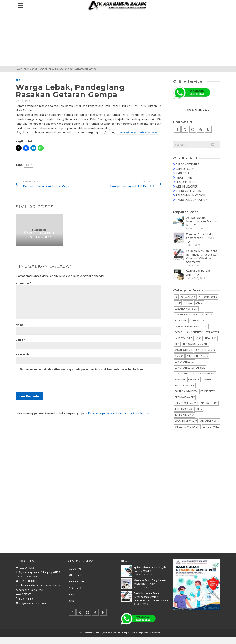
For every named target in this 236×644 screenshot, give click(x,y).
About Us (75, 569)
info (177, 344)
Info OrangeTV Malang (195, 344)
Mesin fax (180, 380)
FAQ (72, 594)
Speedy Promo (209, 403)
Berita (28, 165)
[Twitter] (185, 129)
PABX (177, 385)
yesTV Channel (211, 427)
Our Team (76, 575)
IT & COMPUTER (186, 182)
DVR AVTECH (212, 332)
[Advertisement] (118, 39)
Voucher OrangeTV (186, 421)
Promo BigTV (208, 391)
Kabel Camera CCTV (197, 356)
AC (176, 297)
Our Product (78, 581)
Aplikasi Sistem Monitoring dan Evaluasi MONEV (201, 221)
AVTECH (199, 303)
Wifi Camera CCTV (209, 421)
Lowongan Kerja (184, 362)
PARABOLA (183, 173)
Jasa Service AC (183, 350)
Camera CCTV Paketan (187, 326)
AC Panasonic (188, 297)
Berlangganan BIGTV (186, 309)
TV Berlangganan (185, 415)
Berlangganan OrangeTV (189, 315)
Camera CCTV (197, 321)
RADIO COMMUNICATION (192, 200)
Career (74, 601)
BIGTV (209, 315)
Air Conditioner (208, 297)
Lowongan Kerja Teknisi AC (190, 368)
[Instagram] (193, 129)
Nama (21, 325)
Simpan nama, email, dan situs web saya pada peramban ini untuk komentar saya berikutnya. (81, 369)
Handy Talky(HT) (184, 338)
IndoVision (211, 338)
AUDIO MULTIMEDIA (188, 191)
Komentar (23, 283)
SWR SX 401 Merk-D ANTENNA (198, 273)
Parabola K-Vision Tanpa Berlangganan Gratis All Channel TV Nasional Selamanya (202, 256)
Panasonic (189, 385)
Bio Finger (181, 321)
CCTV (205, 326)
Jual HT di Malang (205, 350)
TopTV (199, 409)
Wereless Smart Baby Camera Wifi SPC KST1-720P (201, 238)
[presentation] (44, 383)
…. (138, 132)
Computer (197, 332)
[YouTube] (200, 129)
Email (20, 340)
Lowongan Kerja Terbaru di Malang (195, 374)
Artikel (188, 303)
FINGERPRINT (185, 178)
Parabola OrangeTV (186, 391)
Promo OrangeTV (185, 397)
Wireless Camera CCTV (187, 427)
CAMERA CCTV (185, 169)
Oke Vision (194, 380)
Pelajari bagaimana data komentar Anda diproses (119, 413)
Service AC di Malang (186, 403)
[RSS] (208, 129)
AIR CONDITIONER (188, 164)
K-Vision (179, 356)
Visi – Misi (76, 588)
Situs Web (22, 354)
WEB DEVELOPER (187, 186)
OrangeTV (208, 380)
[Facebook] (177, 129)
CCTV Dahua (181, 332)
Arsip (19, 80)
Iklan (199, 338)
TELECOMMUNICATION (190, 195)
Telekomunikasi (183, 409)
